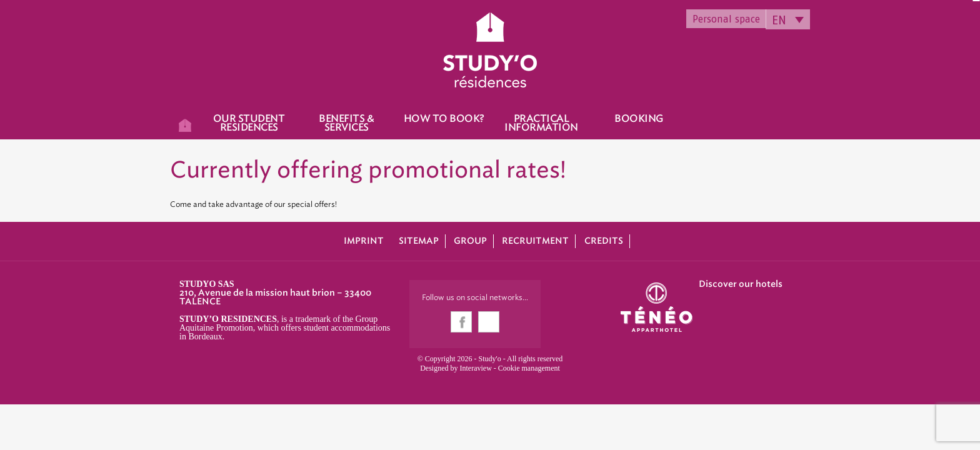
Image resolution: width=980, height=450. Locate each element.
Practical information (541, 123)
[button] (19, 436)
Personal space (726, 19)
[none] (788, 19)
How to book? (444, 119)
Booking (639, 119)
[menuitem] (788, 19)
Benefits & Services (346, 123)
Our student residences (249, 123)
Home (185, 123)
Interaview (476, 368)
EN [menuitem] (779, 20)
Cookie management (529, 368)
